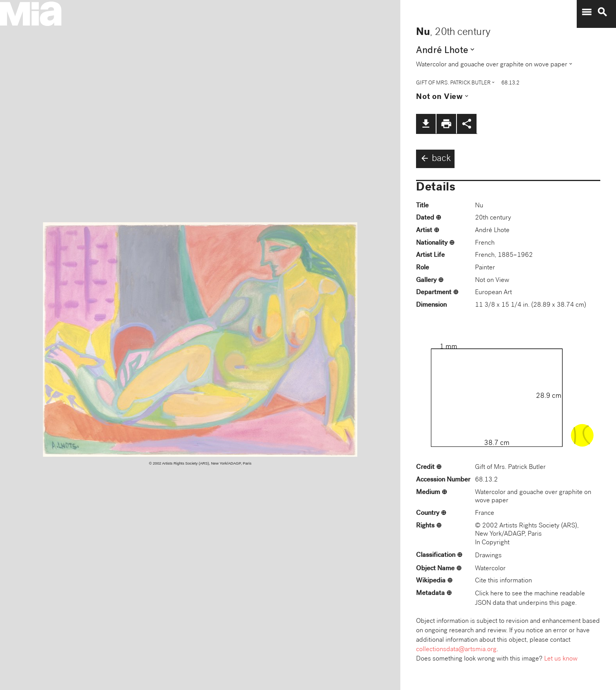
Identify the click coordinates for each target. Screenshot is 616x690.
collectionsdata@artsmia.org (456, 650)
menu (587, 12)
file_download (426, 124)
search (602, 12)
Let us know (561, 659)
